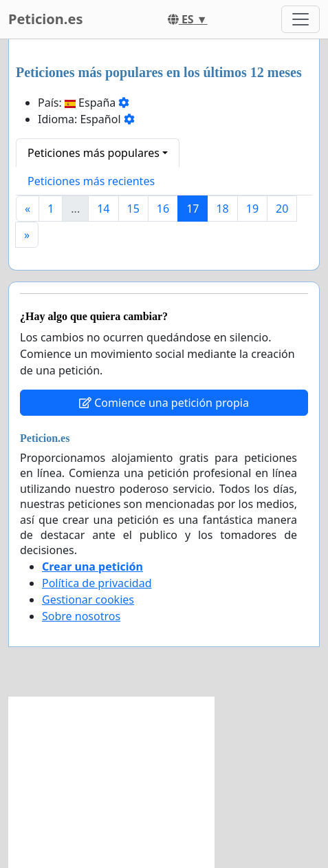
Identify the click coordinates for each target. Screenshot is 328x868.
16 (163, 209)
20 (282, 209)
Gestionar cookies (88, 600)
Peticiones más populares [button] (94, 153)
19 (252, 209)
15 (133, 209)
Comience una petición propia (164, 403)
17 (193, 209)
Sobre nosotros (81, 616)
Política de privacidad (97, 583)
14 (103, 209)
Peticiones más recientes (91, 181)
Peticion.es (45, 19)
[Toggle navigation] (300, 19)
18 (222, 209)
